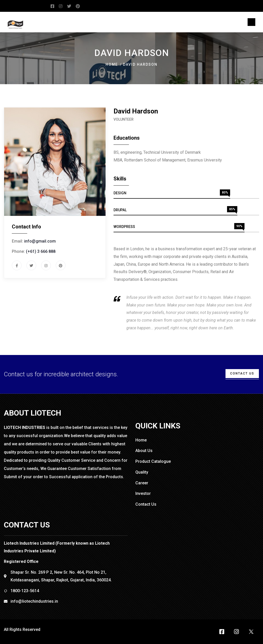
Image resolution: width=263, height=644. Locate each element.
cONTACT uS (242, 373)
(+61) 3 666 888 (41, 251)
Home (112, 64)
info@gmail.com (40, 241)
